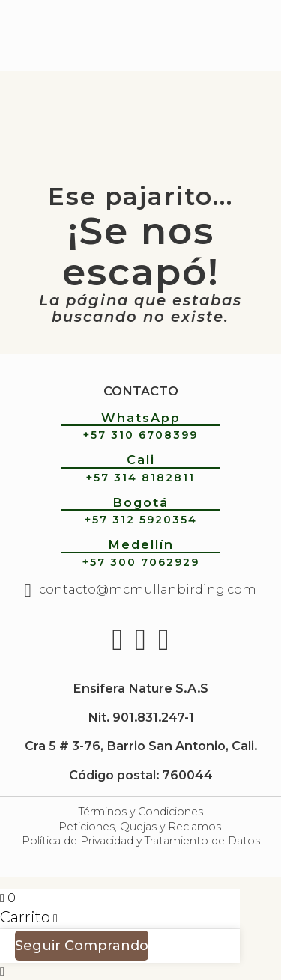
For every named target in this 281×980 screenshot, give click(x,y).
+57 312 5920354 (141, 520)
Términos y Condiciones (141, 812)
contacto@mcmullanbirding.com (148, 589)
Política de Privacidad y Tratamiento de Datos (141, 841)
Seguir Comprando (82, 946)
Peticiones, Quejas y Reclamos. (141, 827)
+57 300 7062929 (141, 562)
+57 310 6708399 (140, 435)
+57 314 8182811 (140, 478)
